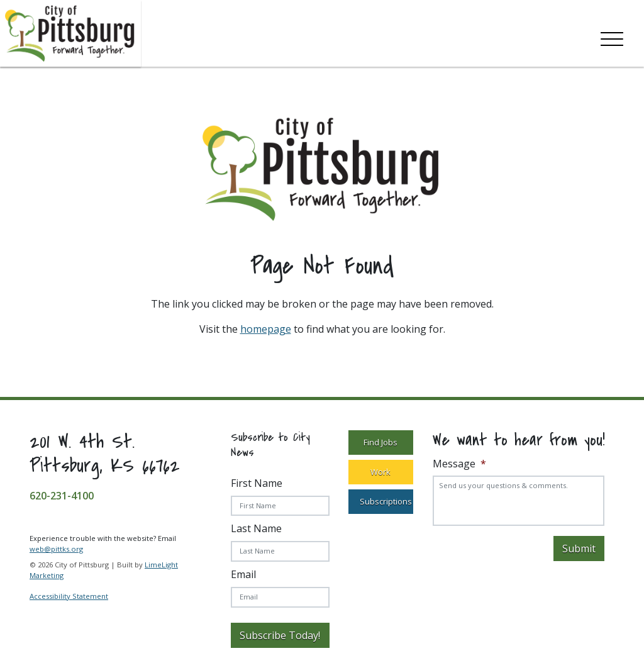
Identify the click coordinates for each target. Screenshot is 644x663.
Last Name (256, 528)
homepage (266, 329)
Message (459, 464)
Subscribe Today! (280, 635)
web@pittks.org (56, 549)
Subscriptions (386, 501)
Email (243, 574)
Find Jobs (380, 442)
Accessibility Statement (69, 596)
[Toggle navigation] (612, 36)
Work (380, 472)
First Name (257, 483)
